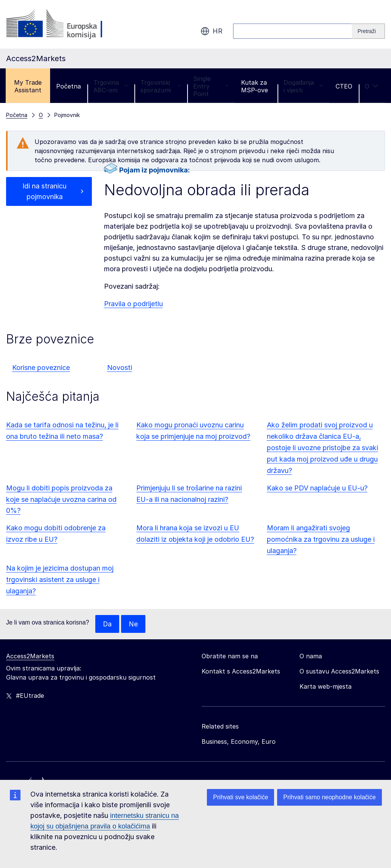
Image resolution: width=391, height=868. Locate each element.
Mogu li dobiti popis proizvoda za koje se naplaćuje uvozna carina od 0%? (61, 499)
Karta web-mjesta (326, 687)
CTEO (344, 86)
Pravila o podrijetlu (133, 304)
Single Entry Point (211, 86)
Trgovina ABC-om (111, 86)
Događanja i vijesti (303, 86)
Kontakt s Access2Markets (241, 672)
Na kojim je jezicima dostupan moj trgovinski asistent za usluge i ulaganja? (60, 579)
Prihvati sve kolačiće (240, 797)
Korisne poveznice (41, 368)
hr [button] (211, 31)
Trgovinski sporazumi (161, 86)
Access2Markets (30, 656)
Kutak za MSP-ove (255, 86)
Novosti (120, 368)
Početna (69, 86)
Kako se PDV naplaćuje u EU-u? (317, 488)
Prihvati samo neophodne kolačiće (330, 797)
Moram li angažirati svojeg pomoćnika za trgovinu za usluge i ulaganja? (321, 539)
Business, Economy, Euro (239, 742)
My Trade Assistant (28, 86)
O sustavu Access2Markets (339, 672)
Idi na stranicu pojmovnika (44, 191)
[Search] (368, 31)
